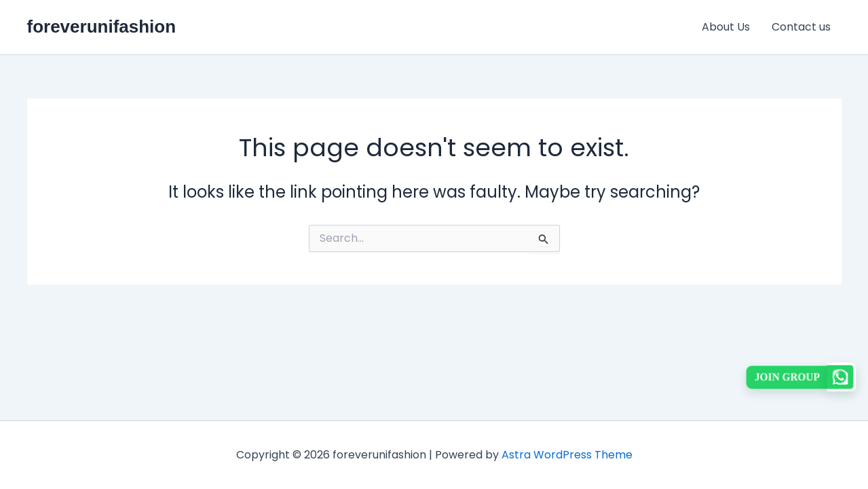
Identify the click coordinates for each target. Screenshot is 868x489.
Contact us (801, 27)
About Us (726, 27)
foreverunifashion (102, 26)
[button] (801, 377)
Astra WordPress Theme (567, 455)
